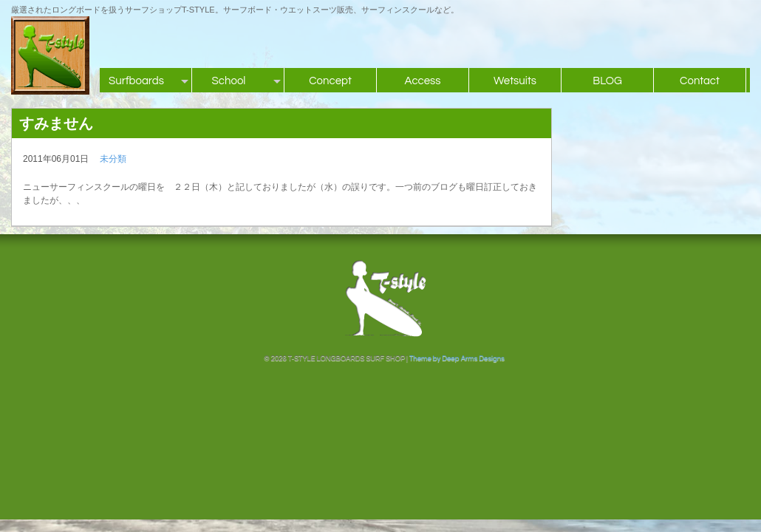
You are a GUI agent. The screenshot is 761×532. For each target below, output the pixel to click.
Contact (700, 81)
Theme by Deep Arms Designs (457, 358)
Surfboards (136, 81)
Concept (330, 81)
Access (422, 81)
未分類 (113, 159)
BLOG (607, 81)
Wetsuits (515, 81)
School (229, 81)
